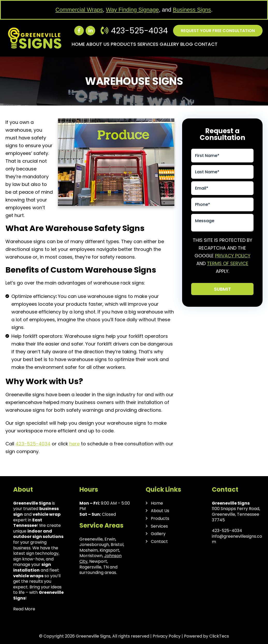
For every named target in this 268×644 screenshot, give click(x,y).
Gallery (169, 44)
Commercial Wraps (79, 10)
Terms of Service (228, 263)
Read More (24, 609)
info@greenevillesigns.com (237, 539)
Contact (206, 44)
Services (148, 44)
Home (78, 44)
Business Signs (192, 10)
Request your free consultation (218, 31)
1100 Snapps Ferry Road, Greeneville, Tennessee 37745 (236, 514)
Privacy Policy (233, 256)
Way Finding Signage (132, 10)
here (75, 444)
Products (123, 44)
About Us (98, 44)
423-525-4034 (33, 444)
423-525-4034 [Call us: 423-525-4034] (139, 31)
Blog (187, 44)
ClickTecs (219, 636)
